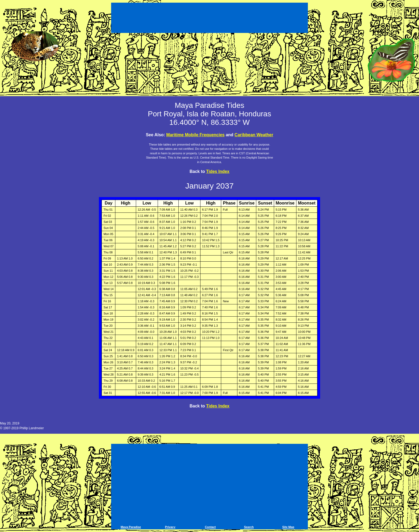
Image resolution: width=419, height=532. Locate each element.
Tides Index (218, 171)
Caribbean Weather (254, 135)
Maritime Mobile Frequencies (195, 135)
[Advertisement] (209, 19)
